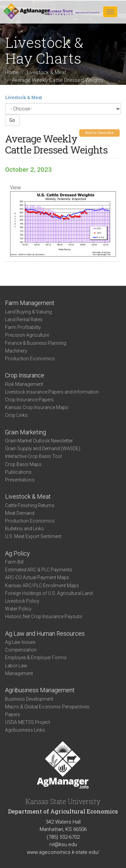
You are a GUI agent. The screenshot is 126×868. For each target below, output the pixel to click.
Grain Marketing (26, 432)
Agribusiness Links (25, 730)
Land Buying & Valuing (28, 312)
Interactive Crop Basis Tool (33, 456)
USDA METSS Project (28, 722)
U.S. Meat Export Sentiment (33, 536)
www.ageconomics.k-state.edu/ (63, 852)
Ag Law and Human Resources (45, 633)
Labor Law (16, 666)
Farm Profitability (23, 327)
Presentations (20, 480)
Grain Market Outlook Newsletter (39, 441)
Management (19, 673)
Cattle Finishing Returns (30, 505)
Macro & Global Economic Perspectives (47, 707)
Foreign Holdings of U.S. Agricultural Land (49, 593)
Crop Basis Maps (23, 464)
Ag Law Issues (20, 642)
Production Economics (30, 359)
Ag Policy (17, 553)
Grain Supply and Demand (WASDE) (43, 448)
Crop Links (16, 415)
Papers (13, 714)
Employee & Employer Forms (36, 658)
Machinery (16, 351)
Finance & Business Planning (36, 343)
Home (12, 72)
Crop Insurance (25, 375)
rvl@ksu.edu (63, 844)
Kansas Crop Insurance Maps (37, 407)
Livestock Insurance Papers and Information (52, 392)
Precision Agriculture (27, 335)
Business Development (29, 699)
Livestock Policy (22, 601)
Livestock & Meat (47, 72)
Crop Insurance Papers (29, 400)
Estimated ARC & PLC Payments (39, 570)
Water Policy (18, 609)
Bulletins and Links (25, 529)
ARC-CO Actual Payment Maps (37, 577)
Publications (18, 472)
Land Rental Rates (24, 320)
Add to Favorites (99, 133)
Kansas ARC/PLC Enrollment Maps (42, 586)
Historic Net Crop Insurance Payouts (44, 616)
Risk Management (24, 384)
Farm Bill (14, 562)
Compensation (21, 650)
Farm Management (30, 303)
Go (12, 120)
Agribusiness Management (40, 690)
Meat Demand (20, 513)
